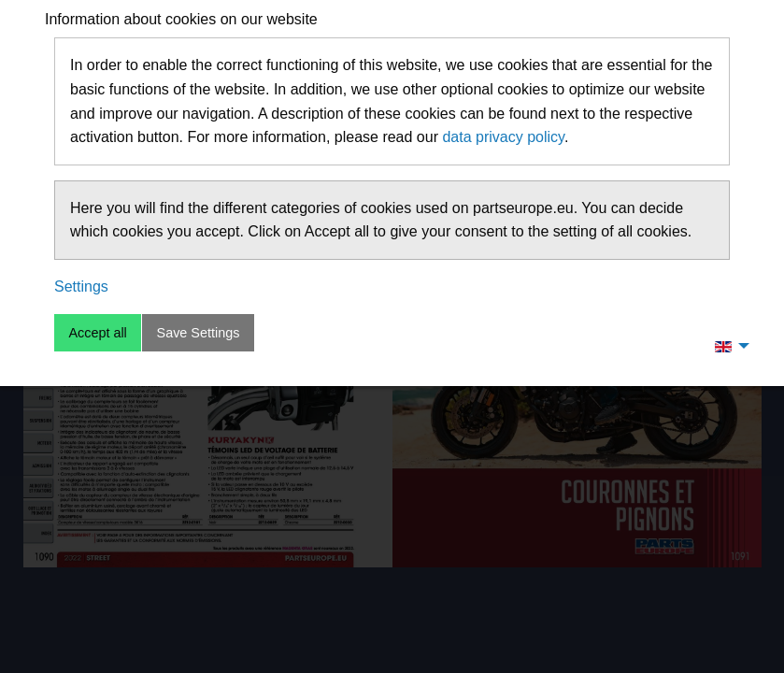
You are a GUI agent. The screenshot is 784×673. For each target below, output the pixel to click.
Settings (81, 286)
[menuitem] (727, 346)
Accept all (97, 333)
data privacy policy (503, 137)
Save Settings (199, 333)
